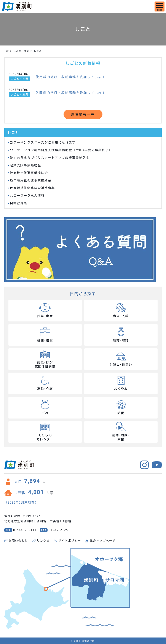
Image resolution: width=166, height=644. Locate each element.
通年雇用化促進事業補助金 (31, 180)
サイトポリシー (70, 541)
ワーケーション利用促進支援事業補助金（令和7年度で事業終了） (61, 150)
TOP (7, 51)
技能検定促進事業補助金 (29, 173)
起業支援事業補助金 (26, 165)
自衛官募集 (19, 203)
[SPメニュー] (160, 6)
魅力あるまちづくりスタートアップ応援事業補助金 (50, 158)
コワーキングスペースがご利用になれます (43, 143)
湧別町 (17, 6)
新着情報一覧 (83, 114)
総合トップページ (103, 541)
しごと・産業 (21, 51)
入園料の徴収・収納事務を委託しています (71, 93)
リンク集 (43, 541)
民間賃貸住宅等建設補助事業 (32, 188)
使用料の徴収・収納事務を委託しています (71, 77)
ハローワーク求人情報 (27, 196)
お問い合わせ (18, 541)
